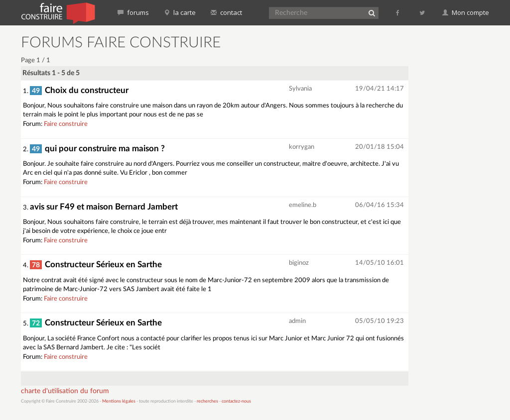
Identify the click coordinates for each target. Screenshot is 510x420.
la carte (180, 12)
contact (226, 12)
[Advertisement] (463, 184)
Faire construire (66, 124)
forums (133, 12)
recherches (207, 401)
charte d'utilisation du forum (65, 391)
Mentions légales (119, 401)
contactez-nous (236, 401)
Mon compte (466, 12)
